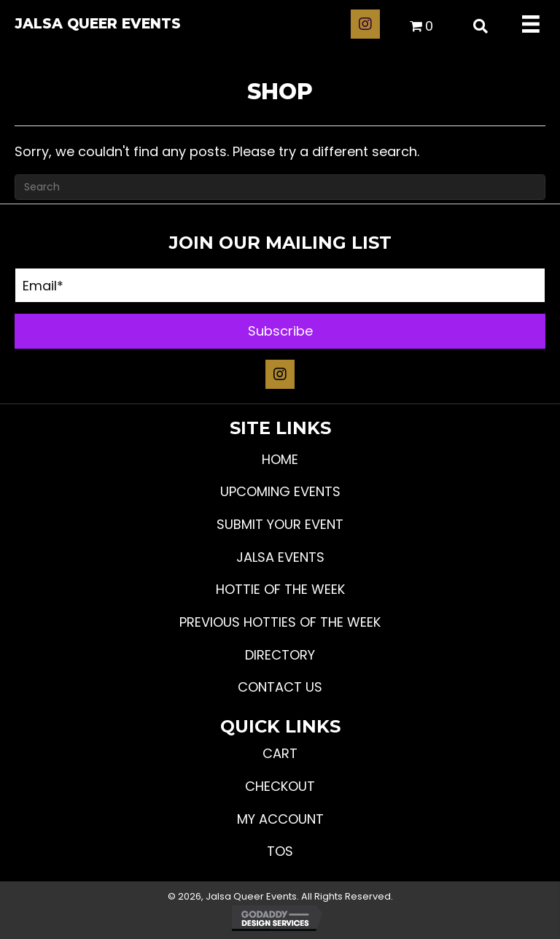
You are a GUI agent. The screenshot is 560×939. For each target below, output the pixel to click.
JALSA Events (280, 557)
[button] (365, 24)
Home (280, 459)
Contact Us (280, 687)
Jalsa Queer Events (98, 24)
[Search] (280, 187)
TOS (280, 851)
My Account (280, 819)
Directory (280, 655)
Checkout (280, 786)
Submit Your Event (280, 524)
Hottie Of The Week (280, 589)
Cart (280, 753)
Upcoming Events (280, 491)
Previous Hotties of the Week (280, 622)
